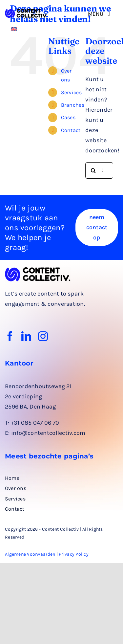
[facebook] (10, 336)
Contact (71, 130)
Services (71, 92)
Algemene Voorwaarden (30, 554)
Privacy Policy (74, 554)
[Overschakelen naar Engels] (14, 29)
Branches (73, 105)
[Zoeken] (93, 170)
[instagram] (43, 336)
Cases (68, 117)
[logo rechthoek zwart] (26, 12)
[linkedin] (26, 336)
